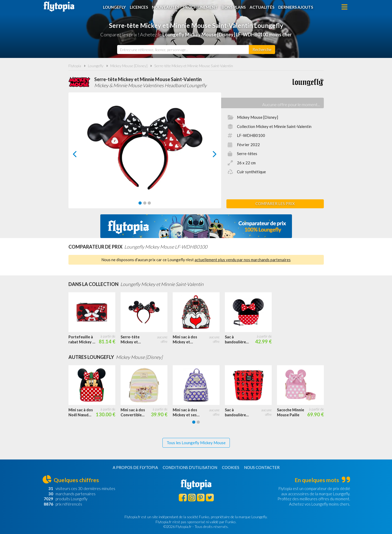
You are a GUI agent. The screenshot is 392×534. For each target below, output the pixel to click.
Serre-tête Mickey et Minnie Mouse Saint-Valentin (194, 66)
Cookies (231, 467)
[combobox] (183, 50)
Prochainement (200, 7)
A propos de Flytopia (135, 467)
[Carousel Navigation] (145, 154)
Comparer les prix (275, 204)
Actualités (262, 7)
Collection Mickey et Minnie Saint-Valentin (274, 126)
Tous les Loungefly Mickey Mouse (196, 443)
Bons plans (234, 7)
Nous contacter (262, 467)
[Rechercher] (262, 50)
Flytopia (59, 7)
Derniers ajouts (296, 7)
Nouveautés (166, 7)
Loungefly (114, 7)
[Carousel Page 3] (149, 203)
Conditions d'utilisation (190, 467)
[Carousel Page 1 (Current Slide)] (140, 203)
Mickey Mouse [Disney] (129, 66)
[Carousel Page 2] (145, 203)
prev (81, 155)
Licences (139, 7)
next (209, 155)
